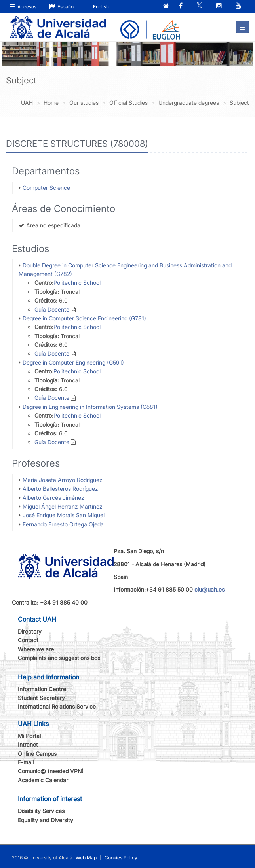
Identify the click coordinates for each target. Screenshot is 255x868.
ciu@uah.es (209, 589)
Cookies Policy (121, 858)
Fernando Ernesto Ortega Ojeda (63, 524)
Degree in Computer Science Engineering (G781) (84, 318)
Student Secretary (41, 698)
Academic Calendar (43, 780)
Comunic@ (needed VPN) (51, 771)
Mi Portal (29, 736)
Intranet (28, 744)
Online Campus (37, 754)
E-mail (26, 762)
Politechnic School (77, 283)
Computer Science (46, 188)
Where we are (36, 649)
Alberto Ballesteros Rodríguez (60, 489)
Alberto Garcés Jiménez (53, 498)
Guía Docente (52, 309)
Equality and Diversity (46, 820)
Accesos (23, 7)
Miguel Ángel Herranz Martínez (63, 506)
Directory (30, 631)
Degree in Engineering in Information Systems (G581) (90, 407)
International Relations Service (57, 706)
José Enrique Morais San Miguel (64, 515)
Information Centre (42, 689)
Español (62, 7)
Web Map (86, 858)
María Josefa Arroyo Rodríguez (63, 480)
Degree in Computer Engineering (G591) (73, 362)
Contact (28, 640)
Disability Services (41, 811)
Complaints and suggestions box (59, 658)
